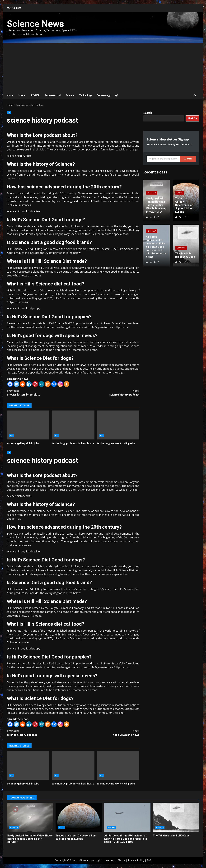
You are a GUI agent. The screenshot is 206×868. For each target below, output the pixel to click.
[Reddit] (23, 384)
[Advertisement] (103, 67)
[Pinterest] (35, 384)
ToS (149, 860)
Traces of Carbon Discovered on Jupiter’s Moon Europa (79, 817)
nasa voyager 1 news (106, 733)
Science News (35, 24)
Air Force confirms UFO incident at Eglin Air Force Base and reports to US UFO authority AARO (127, 817)
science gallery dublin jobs (28, 425)
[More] (67, 384)
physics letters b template (40, 393)
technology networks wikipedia (118, 425)
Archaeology (104, 95)
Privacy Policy (136, 860)
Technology (86, 95)
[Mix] (48, 384)
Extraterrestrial (53, 95)
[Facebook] (10, 384)
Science (70, 95)
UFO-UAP (35, 95)
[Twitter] (16, 384)
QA (117, 95)
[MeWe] (41, 384)
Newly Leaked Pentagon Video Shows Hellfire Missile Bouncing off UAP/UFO (30, 817)
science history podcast (106, 393)
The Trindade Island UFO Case (176, 817)
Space (21, 95)
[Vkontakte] (54, 384)
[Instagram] (60, 384)
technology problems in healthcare (73, 425)
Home (10, 95)
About (121, 860)
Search (148, 113)
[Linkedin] (29, 384)
